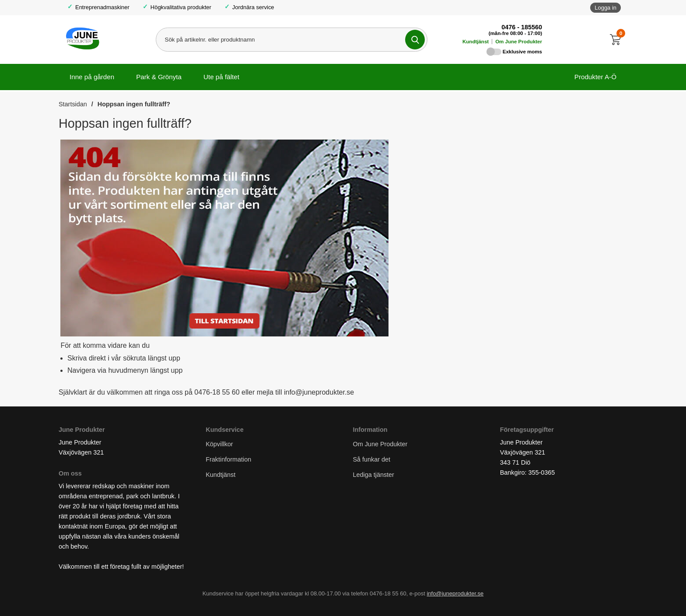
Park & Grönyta (159, 77)
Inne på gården (92, 77)
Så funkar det (372, 460)
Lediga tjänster (374, 475)
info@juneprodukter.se (455, 594)
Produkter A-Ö (595, 77)
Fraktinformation (228, 460)
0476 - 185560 (522, 27)
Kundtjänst (476, 42)
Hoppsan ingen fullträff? (134, 104)
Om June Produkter (519, 42)
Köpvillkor (219, 444)
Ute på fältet (221, 77)
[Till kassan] (618, 40)
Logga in (605, 8)
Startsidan (73, 104)
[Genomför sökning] (415, 40)
